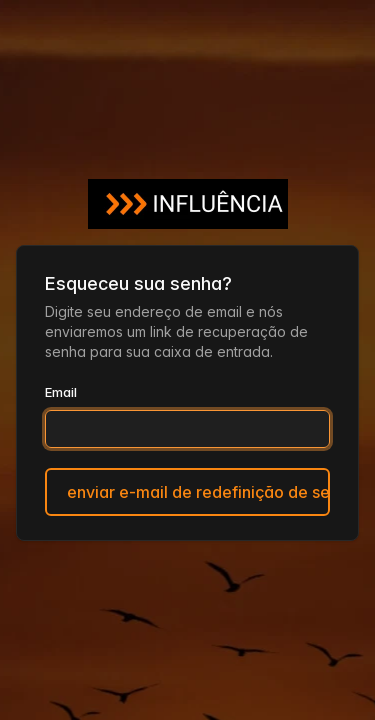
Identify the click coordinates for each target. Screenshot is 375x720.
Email (61, 392)
